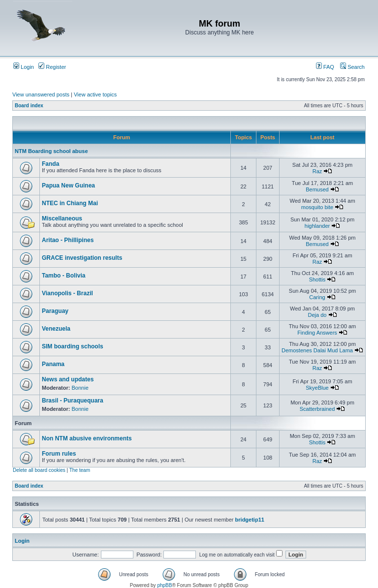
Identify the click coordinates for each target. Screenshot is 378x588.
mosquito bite (317, 207)
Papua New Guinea (68, 186)
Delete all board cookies (39, 470)
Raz (317, 171)
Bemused (317, 189)
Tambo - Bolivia (63, 276)
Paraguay (55, 311)
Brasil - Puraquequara (73, 401)
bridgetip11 (250, 520)
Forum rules (59, 454)
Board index (29, 106)
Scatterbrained (317, 409)
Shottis (317, 279)
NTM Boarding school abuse (51, 151)
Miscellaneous (62, 218)
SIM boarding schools (73, 346)
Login (24, 67)
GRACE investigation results (82, 258)
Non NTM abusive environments (87, 438)
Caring (317, 297)
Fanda (50, 164)
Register (52, 67)
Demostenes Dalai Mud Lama (317, 350)
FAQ (325, 67)
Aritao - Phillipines (68, 240)
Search (352, 67)
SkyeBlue (317, 388)
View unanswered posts (41, 94)
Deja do (317, 315)
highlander (317, 226)
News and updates (68, 379)
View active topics (95, 94)
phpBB (164, 585)
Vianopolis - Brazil (67, 293)
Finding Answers (317, 333)
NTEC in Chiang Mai (70, 203)
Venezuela (56, 329)
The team (80, 470)
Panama (53, 364)
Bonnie (80, 388)
